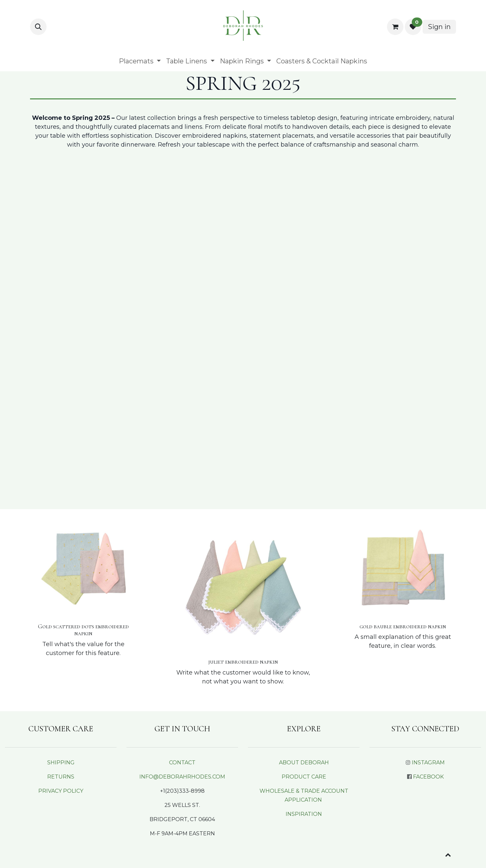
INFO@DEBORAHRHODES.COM (182, 777)
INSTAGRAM (428, 763)
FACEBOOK (428, 777)
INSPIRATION (304, 814)
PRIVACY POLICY (61, 791)
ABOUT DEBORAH (304, 763)
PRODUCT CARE (304, 777)
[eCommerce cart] (395, 27)
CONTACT (182, 763)
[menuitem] (140, 61)
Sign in (439, 27)
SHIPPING (61, 763)
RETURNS (61, 777)
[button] (38, 27)
